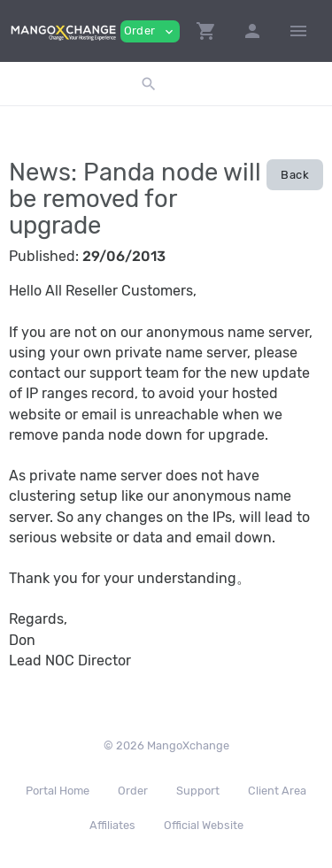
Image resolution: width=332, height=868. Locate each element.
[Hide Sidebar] (298, 31)
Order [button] (150, 31)
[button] (206, 31)
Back (295, 175)
